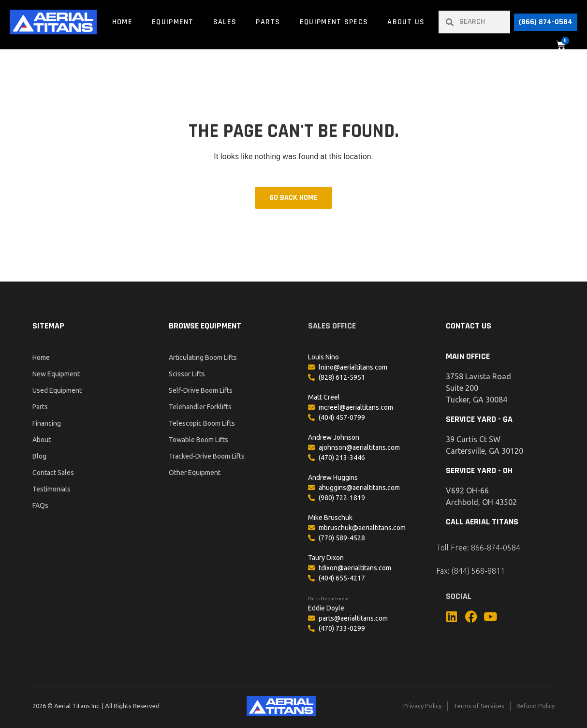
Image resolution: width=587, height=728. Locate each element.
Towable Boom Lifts (198, 440)
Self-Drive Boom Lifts (201, 390)
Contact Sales (53, 473)
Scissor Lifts (187, 374)
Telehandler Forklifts (200, 407)
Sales (225, 22)
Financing (47, 423)
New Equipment (56, 374)
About (42, 440)
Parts (268, 22)
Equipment (173, 22)
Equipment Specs (334, 22)
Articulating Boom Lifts (203, 357)
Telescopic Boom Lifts (202, 423)
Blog (39, 456)
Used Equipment (57, 390)
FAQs (40, 505)
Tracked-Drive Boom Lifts (207, 456)
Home (122, 22)
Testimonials (51, 489)
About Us (406, 22)
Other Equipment (195, 473)
